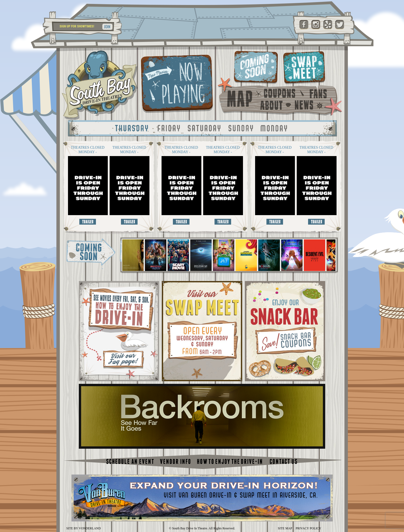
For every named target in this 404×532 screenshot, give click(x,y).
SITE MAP (285, 528)
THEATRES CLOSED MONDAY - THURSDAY (88, 150)
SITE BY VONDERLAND (84, 528)
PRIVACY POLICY (308, 528)
